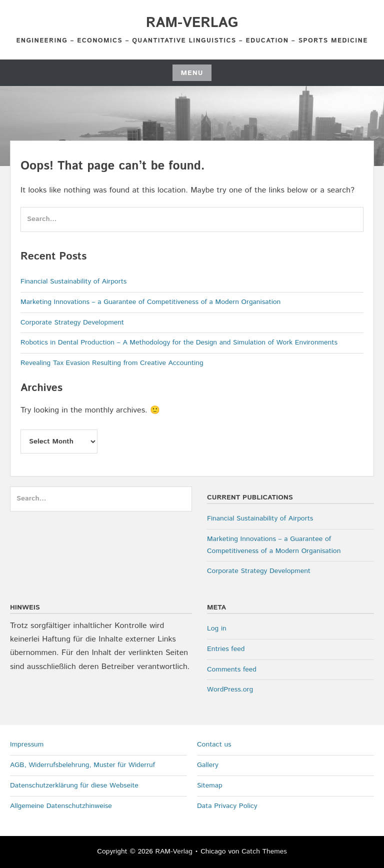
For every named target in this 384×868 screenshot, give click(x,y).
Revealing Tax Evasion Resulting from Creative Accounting (112, 363)
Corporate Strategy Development (72, 322)
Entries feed (226, 649)
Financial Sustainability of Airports (73, 281)
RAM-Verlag (192, 23)
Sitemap (210, 785)
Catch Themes (264, 851)
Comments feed (232, 669)
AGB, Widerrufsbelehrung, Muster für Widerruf (82, 765)
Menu (192, 73)
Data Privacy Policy (227, 806)
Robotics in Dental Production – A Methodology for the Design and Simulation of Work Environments (179, 342)
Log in (217, 628)
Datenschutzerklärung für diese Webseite (74, 785)
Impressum (27, 744)
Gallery (208, 765)
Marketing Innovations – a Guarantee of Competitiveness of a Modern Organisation (150, 302)
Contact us (214, 744)
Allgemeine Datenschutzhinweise (61, 806)
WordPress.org (230, 689)
